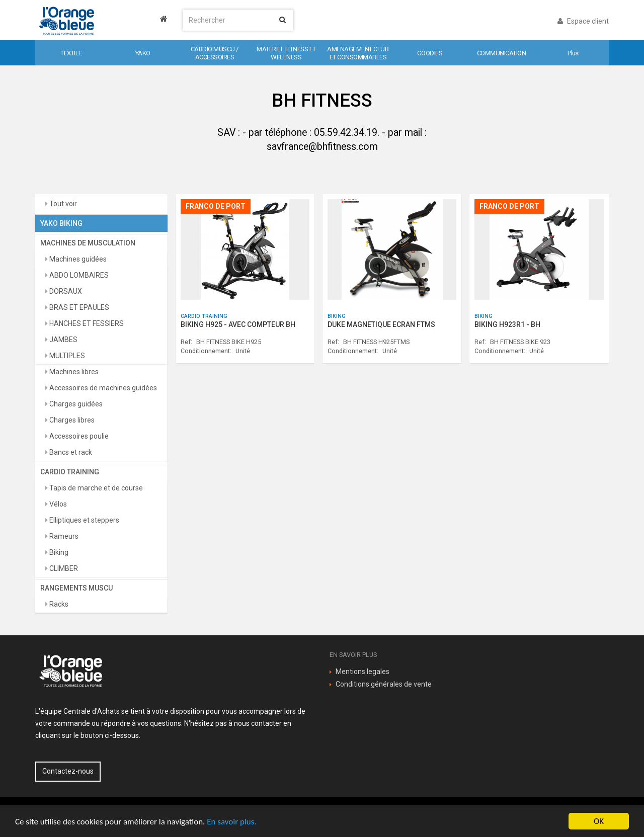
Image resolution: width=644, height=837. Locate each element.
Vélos (57, 504)
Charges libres (71, 420)
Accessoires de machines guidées (102, 388)
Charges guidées (75, 404)
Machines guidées (77, 259)
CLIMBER (63, 568)
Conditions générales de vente (384, 684)
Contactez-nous (68, 771)
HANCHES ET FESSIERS (86, 323)
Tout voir (62, 204)
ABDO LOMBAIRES (78, 275)
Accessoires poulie (78, 436)
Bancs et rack (70, 452)
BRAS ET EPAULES (78, 307)
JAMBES (63, 340)
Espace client (583, 21)
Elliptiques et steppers (84, 520)
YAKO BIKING (61, 223)
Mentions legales (363, 672)
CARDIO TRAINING (70, 472)
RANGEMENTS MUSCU (76, 588)
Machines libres (73, 372)
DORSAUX (65, 291)
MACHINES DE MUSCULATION (88, 243)
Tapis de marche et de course (95, 488)
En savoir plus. (231, 822)
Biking (58, 552)
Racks (58, 604)
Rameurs (63, 536)
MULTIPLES (66, 356)
